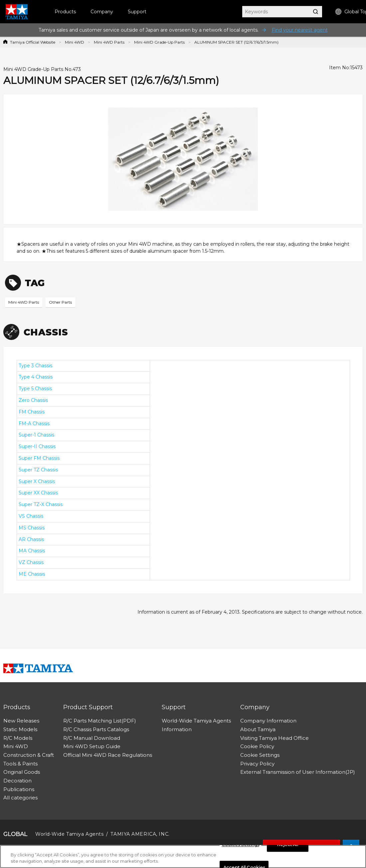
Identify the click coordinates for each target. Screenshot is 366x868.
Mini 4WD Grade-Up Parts (159, 42)
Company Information (268, 721)
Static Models (20, 729)
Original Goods (22, 772)
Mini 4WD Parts (109, 42)
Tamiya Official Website (33, 42)
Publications (19, 789)
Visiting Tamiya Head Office (274, 738)
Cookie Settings (260, 755)
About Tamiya (258, 729)
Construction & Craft (29, 755)
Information (177, 729)
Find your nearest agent (300, 30)
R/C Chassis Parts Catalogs (96, 729)
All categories (20, 798)
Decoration (17, 781)
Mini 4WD (75, 42)
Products (65, 12)
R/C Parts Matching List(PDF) (100, 721)
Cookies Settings (240, 845)
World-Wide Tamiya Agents (196, 721)
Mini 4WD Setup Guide (92, 746)
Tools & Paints (20, 764)
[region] (183, 857)
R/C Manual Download (92, 738)
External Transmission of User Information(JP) (298, 772)
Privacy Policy (257, 764)
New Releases (21, 721)
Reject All (287, 845)
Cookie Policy (257, 746)
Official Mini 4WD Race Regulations (108, 755)
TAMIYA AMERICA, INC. (140, 834)
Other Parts (60, 302)
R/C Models (18, 738)
